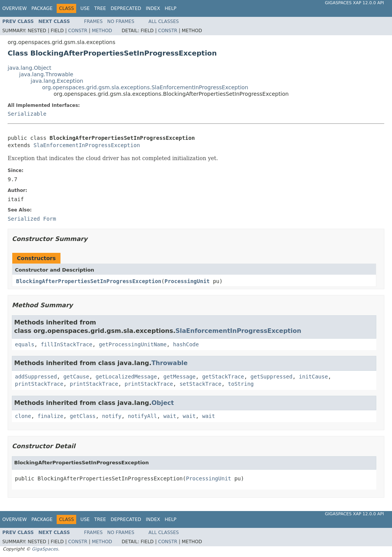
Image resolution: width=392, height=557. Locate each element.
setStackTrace (201, 384)
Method (102, 31)
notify (112, 416)
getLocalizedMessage (126, 377)
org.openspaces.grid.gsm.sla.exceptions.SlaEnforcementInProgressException (145, 87)
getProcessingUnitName (133, 344)
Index (153, 8)
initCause (314, 377)
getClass (82, 416)
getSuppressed (271, 377)
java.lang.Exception (57, 81)
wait (170, 416)
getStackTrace (223, 377)
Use (85, 8)
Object (163, 403)
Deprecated (126, 8)
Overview (15, 8)
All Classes (164, 21)
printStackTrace (39, 384)
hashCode (186, 344)
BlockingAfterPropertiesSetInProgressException (89, 281)
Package (42, 8)
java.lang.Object (29, 68)
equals (25, 344)
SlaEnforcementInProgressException (87, 145)
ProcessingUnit (187, 281)
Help (171, 8)
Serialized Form (32, 219)
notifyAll (142, 416)
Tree (100, 8)
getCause (76, 377)
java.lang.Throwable (46, 74)
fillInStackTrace (66, 344)
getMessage (180, 377)
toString (241, 384)
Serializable (27, 114)
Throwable (170, 363)
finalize (50, 416)
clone (23, 416)
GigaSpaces (45, 549)
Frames (94, 21)
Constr (78, 31)
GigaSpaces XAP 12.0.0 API (354, 3)
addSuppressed (36, 377)
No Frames (121, 21)
